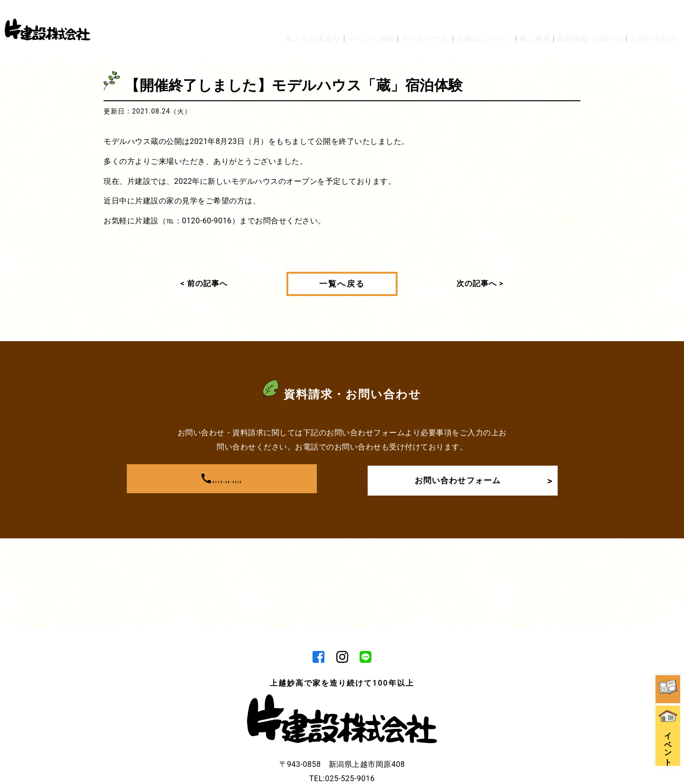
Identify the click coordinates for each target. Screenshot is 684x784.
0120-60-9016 (222, 479)
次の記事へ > (480, 283)
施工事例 (520, 15)
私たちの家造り (256, 15)
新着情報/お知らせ (583, 15)
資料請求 (670, 594)
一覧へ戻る (342, 284)
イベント (670, 659)
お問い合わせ (653, 15)
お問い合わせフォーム (479, 479)
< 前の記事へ (204, 283)
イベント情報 (321, 15)
